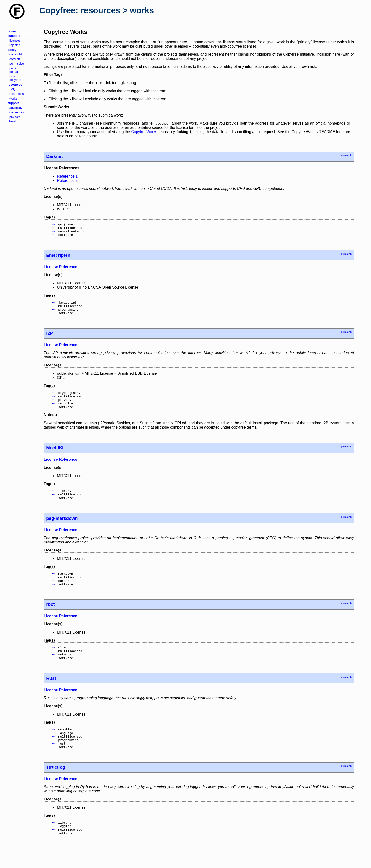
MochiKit (55, 457)
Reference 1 (67, 176)
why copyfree (15, 78)
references (17, 94)
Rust (51, 695)
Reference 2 (67, 180)
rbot (50, 618)
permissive (17, 63)
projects (15, 117)
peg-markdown (62, 530)
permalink (346, 155)
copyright (16, 54)
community (17, 112)
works (13, 98)
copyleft (15, 59)
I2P (49, 339)
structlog (56, 788)
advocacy (16, 108)
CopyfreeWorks (144, 132)
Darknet (54, 156)
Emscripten (58, 258)
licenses (15, 41)
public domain (14, 70)
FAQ (13, 89)
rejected (15, 45)
